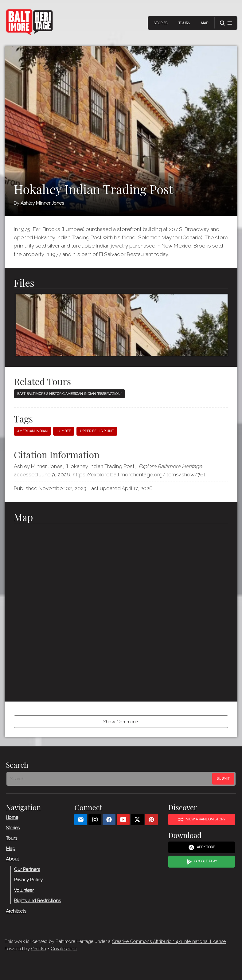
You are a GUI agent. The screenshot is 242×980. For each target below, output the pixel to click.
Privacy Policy (28, 880)
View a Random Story (202, 819)
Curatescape (64, 949)
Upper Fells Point (97, 431)
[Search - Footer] (110, 779)
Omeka (39, 949)
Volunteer (24, 890)
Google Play (202, 862)
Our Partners (27, 869)
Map (205, 23)
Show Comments (121, 722)
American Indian (32, 431)
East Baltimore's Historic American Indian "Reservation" (69, 394)
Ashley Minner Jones (42, 203)
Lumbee (64, 431)
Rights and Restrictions (37, 901)
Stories (161, 23)
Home (12, 817)
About (12, 859)
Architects (16, 911)
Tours (184, 23)
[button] (226, 23)
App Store (202, 847)
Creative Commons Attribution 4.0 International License (169, 941)
